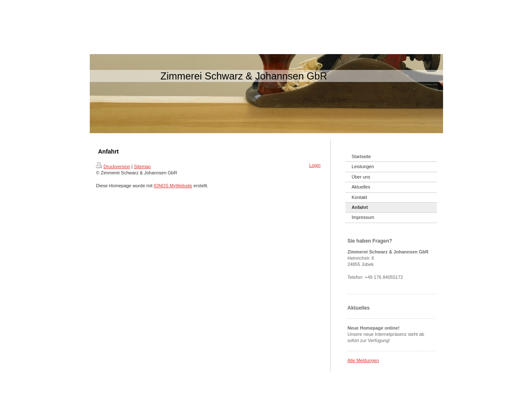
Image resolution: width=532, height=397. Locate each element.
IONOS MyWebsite (173, 186)
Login (315, 165)
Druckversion (113, 166)
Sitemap (142, 166)
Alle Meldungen (363, 360)
